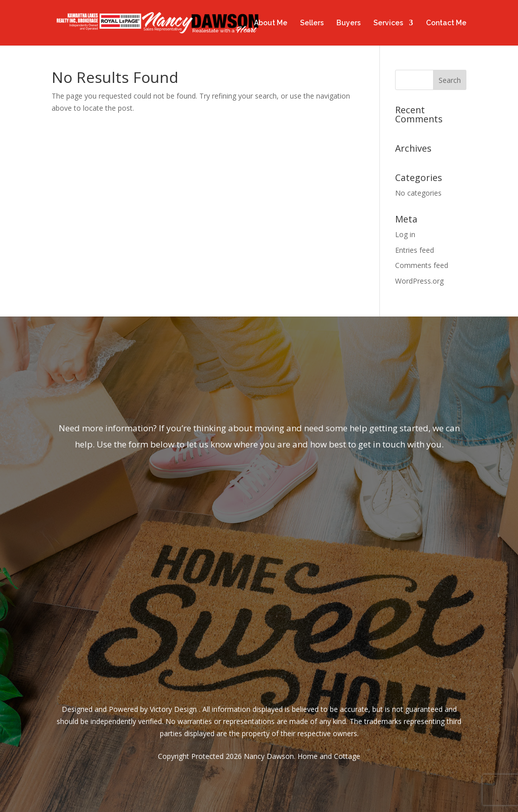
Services (388, 23)
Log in (405, 234)
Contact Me (446, 23)
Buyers (349, 23)
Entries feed (415, 250)
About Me (271, 23)
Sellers (312, 23)
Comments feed (422, 265)
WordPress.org (419, 281)
